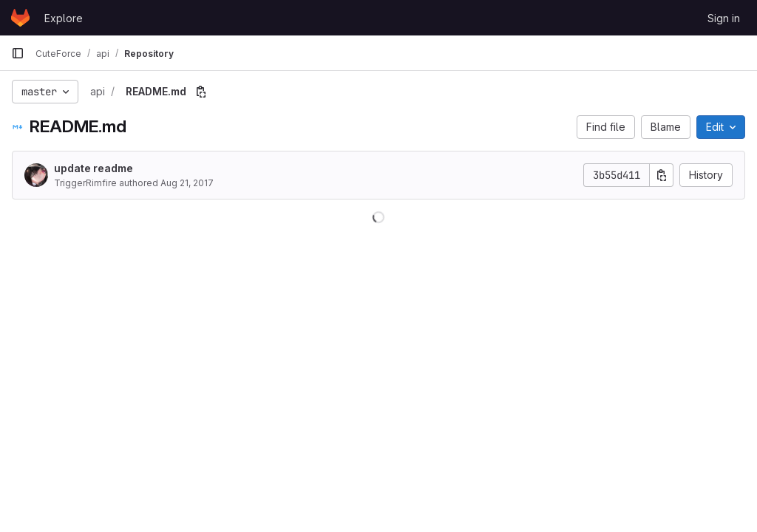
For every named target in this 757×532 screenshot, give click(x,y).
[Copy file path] (201, 92)
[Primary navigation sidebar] (18, 53)
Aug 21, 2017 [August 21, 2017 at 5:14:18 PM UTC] (187, 183)
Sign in (724, 18)
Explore (64, 18)
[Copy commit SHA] (662, 175)
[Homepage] (20, 18)
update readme (94, 168)
